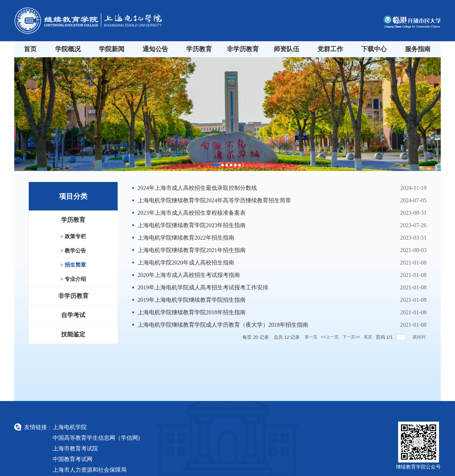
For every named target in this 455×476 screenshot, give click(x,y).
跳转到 (420, 337)
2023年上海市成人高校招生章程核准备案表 (192, 213)
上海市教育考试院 (75, 448)
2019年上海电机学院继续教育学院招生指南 (192, 300)
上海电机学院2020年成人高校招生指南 (186, 263)
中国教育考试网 (73, 459)
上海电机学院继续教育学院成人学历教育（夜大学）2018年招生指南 (223, 325)
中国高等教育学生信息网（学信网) (96, 438)
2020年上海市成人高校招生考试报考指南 (189, 275)
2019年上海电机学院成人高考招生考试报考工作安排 (203, 287)
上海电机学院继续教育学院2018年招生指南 (192, 312)
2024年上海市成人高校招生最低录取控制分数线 (197, 188)
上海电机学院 (70, 427)
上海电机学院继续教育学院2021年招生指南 (192, 250)
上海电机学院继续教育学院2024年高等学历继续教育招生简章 (214, 200)
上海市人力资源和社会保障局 (90, 470)
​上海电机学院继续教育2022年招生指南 (186, 238)
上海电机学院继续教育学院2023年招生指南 (192, 225)
